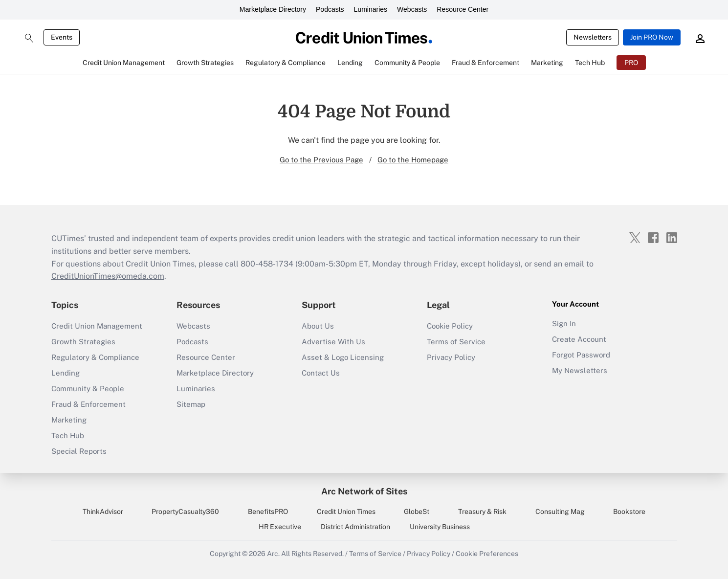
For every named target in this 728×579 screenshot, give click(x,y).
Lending (66, 373)
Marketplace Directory (273, 9)
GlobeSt (417, 512)
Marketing (69, 420)
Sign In (564, 323)
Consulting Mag (560, 512)
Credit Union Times (346, 512)
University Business (440, 527)
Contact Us (321, 373)
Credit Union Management (97, 326)
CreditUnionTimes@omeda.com (108, 276)
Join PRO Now (652, 37)
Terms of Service (456, 342)
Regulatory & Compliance (95, 357)
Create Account (579, 339)
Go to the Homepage (413, 160)
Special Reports (79, 451)
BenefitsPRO (268, 512)
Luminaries (371, 9)
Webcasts (412, 9)
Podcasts (330, 9)
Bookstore (629, 512)
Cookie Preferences (487, 554)
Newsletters (593, 37)
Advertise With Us (333, 342)
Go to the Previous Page (321, 160)
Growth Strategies (83, 342)
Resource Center (463, 9)
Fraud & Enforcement (88, 404)
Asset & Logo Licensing (343, 357)
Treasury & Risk (482, 512)
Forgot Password (581, 355)
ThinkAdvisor (103, 512)
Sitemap (191, 404)
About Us (318, 326)
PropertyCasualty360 (185, 512)
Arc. (273, 554)
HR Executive (280, 527)
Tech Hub (68, 435)
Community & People (88, 389)
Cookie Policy (450, 326)
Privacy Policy (451, 357)
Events (62, 37)
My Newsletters (580, 370)
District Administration (355, 527)
